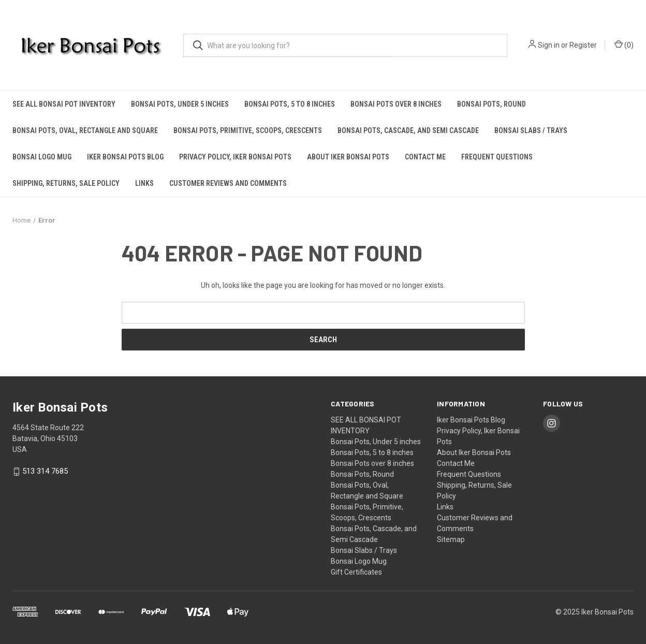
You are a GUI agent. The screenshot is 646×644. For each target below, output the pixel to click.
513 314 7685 (45, 472)
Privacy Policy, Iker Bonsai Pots (235, 157)
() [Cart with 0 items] (624, 45)
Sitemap (451, 539)
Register (583, 45)
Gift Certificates (356, 572)
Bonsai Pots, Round (491, 104)
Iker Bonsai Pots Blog (125, 157)
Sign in (549, 45)
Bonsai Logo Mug (42, 157)
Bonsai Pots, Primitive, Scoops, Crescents (248, 130)
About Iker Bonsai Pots (348, 157)
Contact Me (425, 157)
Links (144, 183)
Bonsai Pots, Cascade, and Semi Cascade (408, 130)
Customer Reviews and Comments (228, 183)
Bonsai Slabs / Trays (531, 130)
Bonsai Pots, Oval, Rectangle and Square (85, 130)
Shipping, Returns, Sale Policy (66, 183)
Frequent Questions (497, 157)
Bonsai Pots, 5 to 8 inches (290, 104)
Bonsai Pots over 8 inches (396, 104)
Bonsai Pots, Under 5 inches (180, 104)
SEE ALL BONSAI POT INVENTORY (64, 104)
